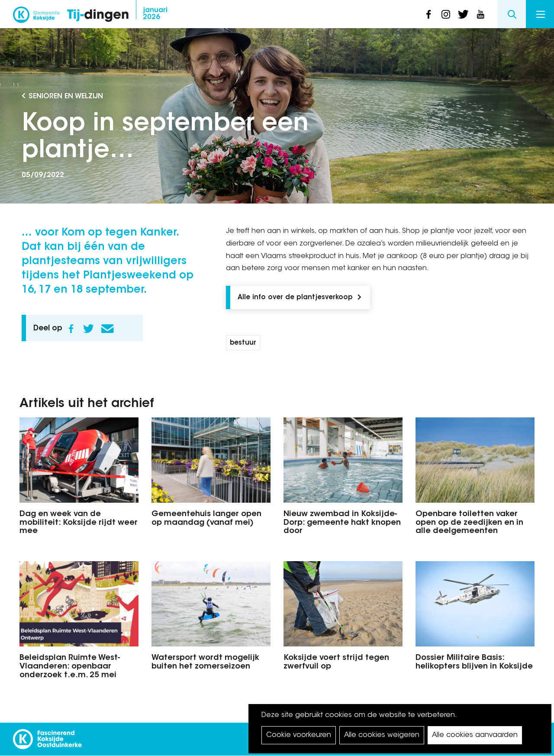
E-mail (107, 329)
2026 (155, 14)
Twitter (88, 329)
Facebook (71, 329)
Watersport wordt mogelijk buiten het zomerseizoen (205, 662)
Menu (541, 14)
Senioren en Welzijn (66, 97)
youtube (480, 14)
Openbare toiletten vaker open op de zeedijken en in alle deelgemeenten (469, 523)
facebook (428, 14)
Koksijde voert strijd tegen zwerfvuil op (336, 662)
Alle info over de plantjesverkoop (295, 298)
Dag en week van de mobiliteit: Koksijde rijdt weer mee (79, 523)
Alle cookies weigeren (382, 735)
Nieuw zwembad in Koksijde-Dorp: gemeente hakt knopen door (342, 523)
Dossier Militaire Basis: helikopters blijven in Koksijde (474, 662)
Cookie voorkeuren (299, 735)
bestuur (243, 343)
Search (512, 14)
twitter (463, 14)
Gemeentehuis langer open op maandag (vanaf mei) (206, 519)
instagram (446, 14)
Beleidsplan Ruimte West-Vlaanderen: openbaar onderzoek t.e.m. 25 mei (70, 667)
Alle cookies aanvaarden (475, 735)
